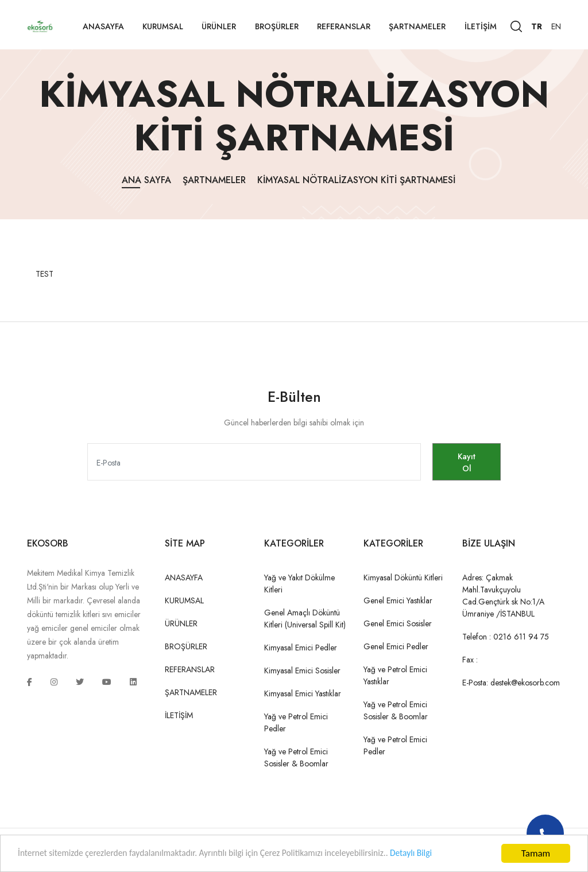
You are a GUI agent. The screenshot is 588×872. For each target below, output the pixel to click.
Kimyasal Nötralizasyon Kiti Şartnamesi (356, 180)
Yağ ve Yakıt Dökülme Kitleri (299, 584)
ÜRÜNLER (219, 26)
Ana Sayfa (146, 180)
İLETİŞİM (481, 26)
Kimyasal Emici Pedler (301, 648)
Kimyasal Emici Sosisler (302, 671)
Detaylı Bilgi (451, 855)
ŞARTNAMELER (417, 26)
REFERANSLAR (344, 26)
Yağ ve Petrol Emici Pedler (296, 722)
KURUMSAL (163, 26)
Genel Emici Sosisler (398, 623)
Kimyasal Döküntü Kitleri (403, 578)
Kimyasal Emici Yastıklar (303, 693)
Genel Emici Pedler (396, 646)
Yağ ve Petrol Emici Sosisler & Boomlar (296, 757)
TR (537, 26)
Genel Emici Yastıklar (398, 600)
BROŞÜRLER (277, 26)
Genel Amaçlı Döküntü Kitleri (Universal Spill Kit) (305, 619)
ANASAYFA (103, 26)
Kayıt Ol (460, 462)
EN (556, 26)
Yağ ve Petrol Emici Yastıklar (395, 675)
